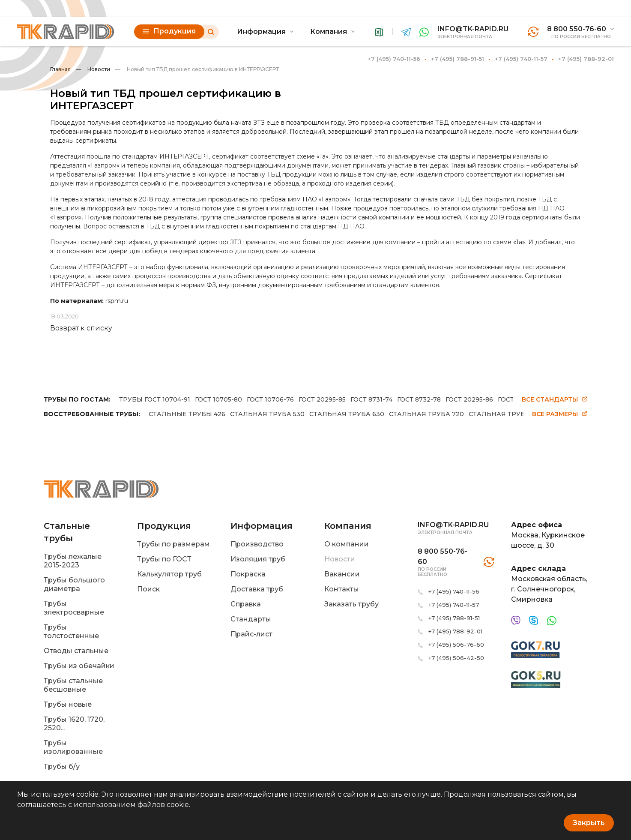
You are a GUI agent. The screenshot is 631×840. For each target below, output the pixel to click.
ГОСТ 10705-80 (218, 399)
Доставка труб (257, 589)
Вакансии (342, 574)
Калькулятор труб (169, 574)
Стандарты (251, 619)
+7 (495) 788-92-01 (586, 59)
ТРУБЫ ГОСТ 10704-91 (155, 399)
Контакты (342, 589)
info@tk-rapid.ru (473, 29)
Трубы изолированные (73, 747)
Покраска (248, 574)
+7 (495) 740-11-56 (394, 59)
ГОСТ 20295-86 (469, 399)
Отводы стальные (76, 651)
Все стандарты (555, 400)
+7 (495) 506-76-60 (456, 645)
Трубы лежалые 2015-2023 (73, 561)
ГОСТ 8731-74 (371, 399)
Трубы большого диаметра (74, 584)
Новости (93, 69)
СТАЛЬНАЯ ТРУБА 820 (506, 414)
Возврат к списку (81, 328)
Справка (246, 604)
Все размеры (560, 414)
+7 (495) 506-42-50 (456, 658)
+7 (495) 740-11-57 (521, 59)
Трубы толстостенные (71, 631)
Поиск (148, 589)
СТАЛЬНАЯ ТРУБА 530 (267, 414)
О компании (347, 544)
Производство (257, 544)
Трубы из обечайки (79, 666)
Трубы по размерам (173, 544)
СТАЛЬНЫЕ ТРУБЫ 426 (187, 414)
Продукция (169, 31)
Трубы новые (68, 704)
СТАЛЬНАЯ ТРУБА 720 (426, 414)
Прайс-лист (251, 634)
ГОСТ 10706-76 (270, 399)
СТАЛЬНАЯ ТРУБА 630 (347, 414)
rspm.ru (117, 301)
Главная (60, 69)
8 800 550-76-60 (577, 29)
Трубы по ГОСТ (164, 559)
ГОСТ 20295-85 (322, 399)
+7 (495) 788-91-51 (458, 59)
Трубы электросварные (74, 608)
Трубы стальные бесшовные (73, 685)
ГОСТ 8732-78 (419, 399)
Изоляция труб (258, 559)
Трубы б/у (62, 766)
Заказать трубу (351, 604)
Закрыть (589, 823)
